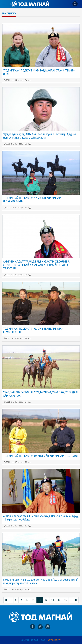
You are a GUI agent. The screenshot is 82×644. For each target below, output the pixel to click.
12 (40, 600)
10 (27, 600)
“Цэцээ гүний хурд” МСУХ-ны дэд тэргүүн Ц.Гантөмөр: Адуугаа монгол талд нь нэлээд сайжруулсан (40, 136)
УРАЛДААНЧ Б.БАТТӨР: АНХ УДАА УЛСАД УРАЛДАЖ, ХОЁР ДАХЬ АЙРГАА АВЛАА (41, 394)
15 (59, 600)
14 (53, 600)
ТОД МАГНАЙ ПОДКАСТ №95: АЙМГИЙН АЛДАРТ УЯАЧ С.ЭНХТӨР (41, 456)
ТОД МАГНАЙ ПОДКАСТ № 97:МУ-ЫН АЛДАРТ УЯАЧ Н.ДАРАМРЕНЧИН (33, 200)
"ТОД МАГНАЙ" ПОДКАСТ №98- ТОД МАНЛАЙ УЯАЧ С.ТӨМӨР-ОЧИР (39, 72)
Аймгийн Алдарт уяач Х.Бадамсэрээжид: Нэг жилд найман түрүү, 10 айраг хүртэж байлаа (41, 518)
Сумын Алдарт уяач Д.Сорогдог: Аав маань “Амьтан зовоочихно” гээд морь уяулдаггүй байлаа (40, 581)
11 (33, 600)
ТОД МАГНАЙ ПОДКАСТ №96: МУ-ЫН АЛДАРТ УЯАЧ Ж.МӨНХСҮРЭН (33, 330)
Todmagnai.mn (54, 640)
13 (46, 600)
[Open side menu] (4, 4)
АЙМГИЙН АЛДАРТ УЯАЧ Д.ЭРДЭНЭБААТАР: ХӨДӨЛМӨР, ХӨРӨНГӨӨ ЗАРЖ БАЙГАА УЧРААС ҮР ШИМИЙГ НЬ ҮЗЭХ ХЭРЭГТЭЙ (36, 265)
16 (65, 600)
